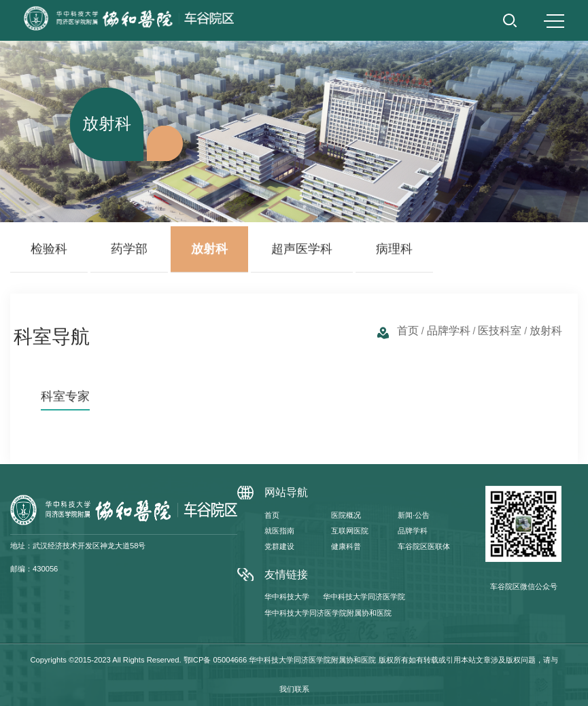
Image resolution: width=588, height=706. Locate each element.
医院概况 (346, 515)
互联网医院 (350, 531)
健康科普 (346, 546)
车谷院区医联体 (424, 546)
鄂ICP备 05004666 (215, 660)
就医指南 (279, 531)
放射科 (546, 331)
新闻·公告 (414, 515)
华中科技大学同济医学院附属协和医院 (328, 613)
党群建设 (279, 546)
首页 (408, 331)
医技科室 (500, 331)
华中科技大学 (287, 597)
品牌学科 (449, 331)
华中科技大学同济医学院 (364, 597)
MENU (554, 21)
